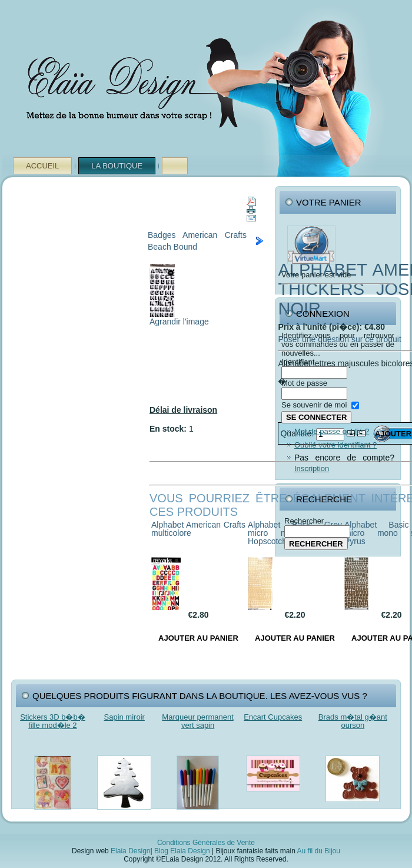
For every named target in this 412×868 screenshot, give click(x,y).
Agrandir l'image (179, 318)
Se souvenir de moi (314, 405)
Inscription (312, 468)
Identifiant (298, 362)
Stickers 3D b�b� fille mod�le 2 (53, 721)
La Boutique (117, 166)
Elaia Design (130, 851)
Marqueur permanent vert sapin (197, 721)
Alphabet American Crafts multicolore (198, 529)
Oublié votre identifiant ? (335, 445)
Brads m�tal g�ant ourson (353, 721)
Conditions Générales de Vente (206, 843)
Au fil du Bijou (319, 851)
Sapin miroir (124, 717)
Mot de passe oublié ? (332, 431)
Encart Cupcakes (273, 717)
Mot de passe (304, 383)
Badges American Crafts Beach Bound (197, 241)
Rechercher (304, 521)
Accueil (42, 166)
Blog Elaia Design (182, 851)
